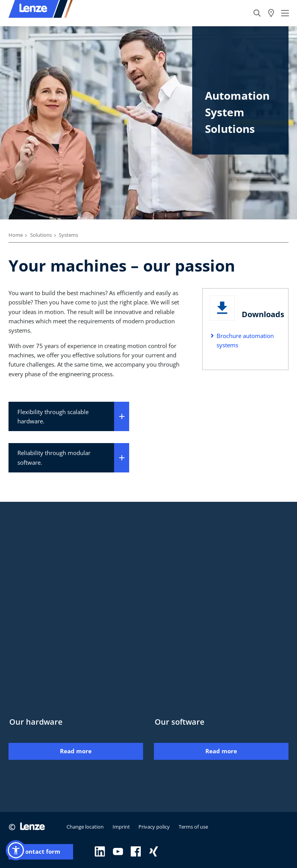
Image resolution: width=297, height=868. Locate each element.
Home (16, 235)
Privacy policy (154, 827)
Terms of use (193, 827)
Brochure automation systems (245, 340)
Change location (85, 827)
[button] (16, 850)
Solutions (41, 235)
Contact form (41, 852)
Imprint (121, 827)
